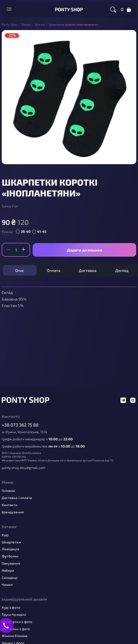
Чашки (7, 585)
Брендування (13, 512)
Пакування (11, 563)
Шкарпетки (11, 542)
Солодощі (10, 578)
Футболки (10, 556)
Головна (8, 491)
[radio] (24, 232)
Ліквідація (10, 549)
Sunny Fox (10, 206)
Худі (5, 535)
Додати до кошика (85, 250)
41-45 (42, 231)
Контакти (10, 505)
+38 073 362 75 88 (20, 425)
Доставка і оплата (17, 498)
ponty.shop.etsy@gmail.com (23, 468)
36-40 (26, 231)
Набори (8, 571)
